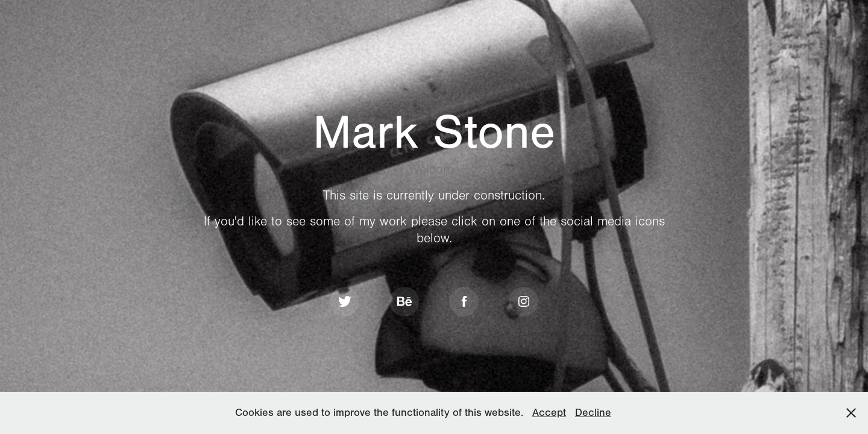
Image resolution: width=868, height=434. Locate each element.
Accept (549, 413)
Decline (593, 413)
